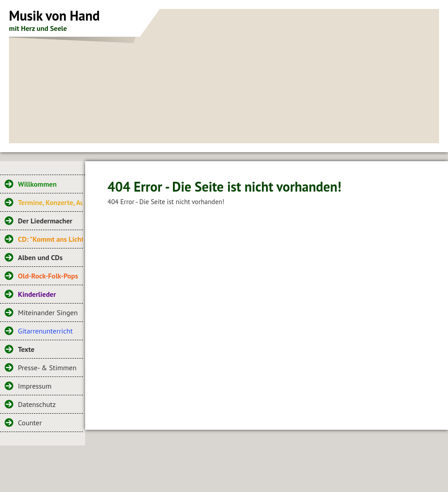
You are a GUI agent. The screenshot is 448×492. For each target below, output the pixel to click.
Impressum (35, 386)
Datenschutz (37, 404)
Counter (30, 423)
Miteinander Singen (48, 312)
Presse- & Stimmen (47, 368)
